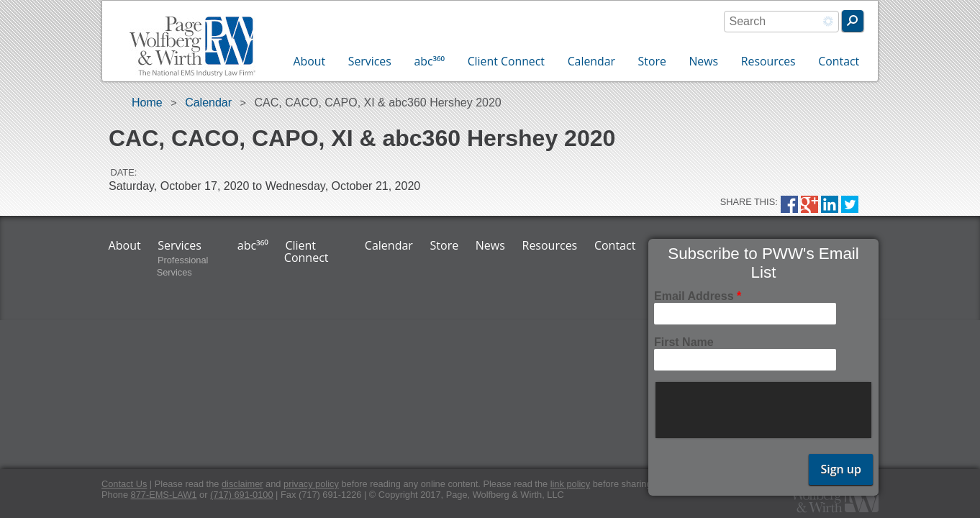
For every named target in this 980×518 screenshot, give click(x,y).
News (703, 61)
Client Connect (506, 61)
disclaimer (242, 484)
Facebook (789, 204)
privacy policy (311, 484)
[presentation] (765, 410)
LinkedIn (830, 204)
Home (147, 103)
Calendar (591, 61)
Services (370, 61)
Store (652, 61)
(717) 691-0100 (242, 495)
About (310, 61)
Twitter (850, 204)
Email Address (698, 296)
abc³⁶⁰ (429, 61)
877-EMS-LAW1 (164, 495)
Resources (768, 61)
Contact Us (124, 484)
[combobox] (781, 22)
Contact (839, 61)
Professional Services (183, 266)
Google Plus (809, 204)
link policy (570, 484)
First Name (684, 342)
